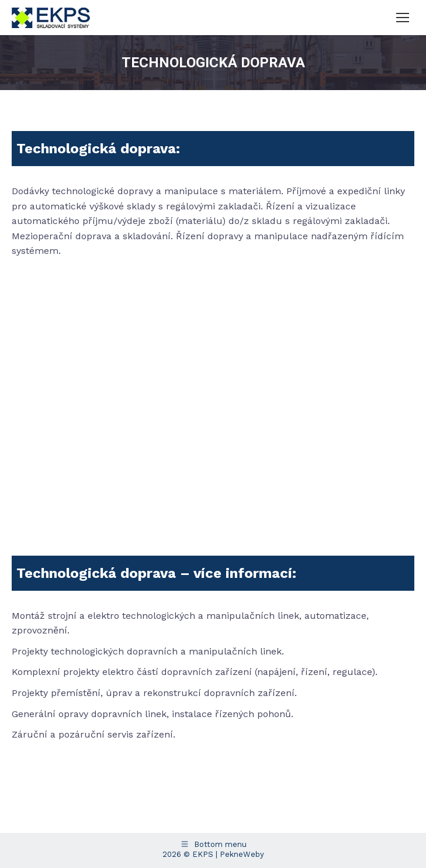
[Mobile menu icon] (403, 18)
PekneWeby (242, 854)
